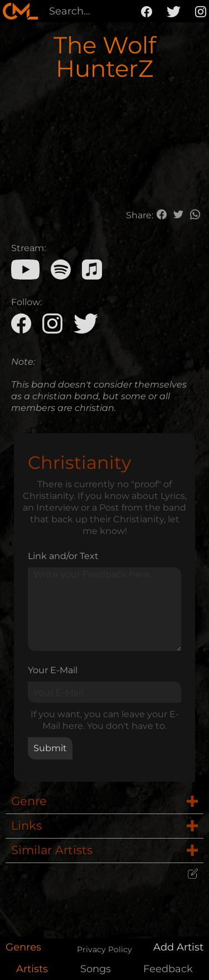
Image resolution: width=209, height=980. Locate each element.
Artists (32, 969)
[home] (20, 11)
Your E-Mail (53, 670)
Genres (23, 947)
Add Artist (178, 947)
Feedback (168, 969)
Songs (96, 969)
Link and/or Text (63, 556)
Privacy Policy (104, 949)
